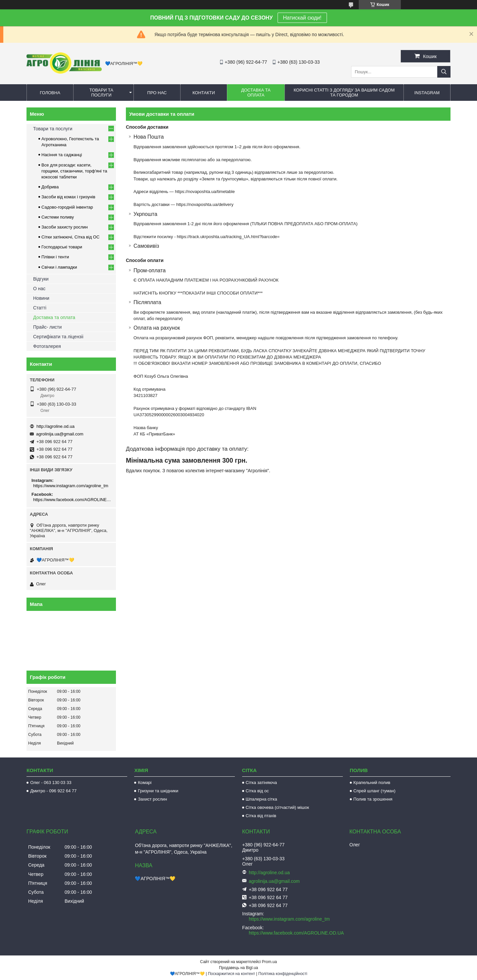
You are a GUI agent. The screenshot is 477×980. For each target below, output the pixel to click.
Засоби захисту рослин (65, 227)
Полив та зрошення (373, 799)
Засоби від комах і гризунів (68, 197)
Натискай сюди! (302, 18)
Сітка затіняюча (261, 783)
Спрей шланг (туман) (374, 791)
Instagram (427, 93)
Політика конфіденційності (283, 974)
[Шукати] (444, 72)
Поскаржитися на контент (232, 974)
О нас (39, 289)
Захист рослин (152, 799)
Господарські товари (62, 247)
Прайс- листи (47, 327)
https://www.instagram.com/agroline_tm (71, 486)
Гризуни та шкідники (158, 791)
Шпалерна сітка (262, 799)
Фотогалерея (47, 346)
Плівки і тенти (55, 257)
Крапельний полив (372, 783)
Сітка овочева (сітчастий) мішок (277, 807)
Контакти (204, 93)
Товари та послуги (101, 93)
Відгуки (41, 279)
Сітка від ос (257, 791)
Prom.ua (269, 962)
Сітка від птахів (261, 816)
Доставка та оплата (256, 93)
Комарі (145, 783)
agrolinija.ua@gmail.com (60, 434)
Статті (40, 308)
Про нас (157, 93)
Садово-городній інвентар (67, 207)
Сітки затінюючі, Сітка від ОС (70, 237)
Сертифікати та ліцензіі (58, 337)
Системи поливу (58, 217)
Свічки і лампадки (59, 267)
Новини (41, 298)
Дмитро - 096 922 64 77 (53, 791)
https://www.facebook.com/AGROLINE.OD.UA (72, 500)
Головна (50, 93)
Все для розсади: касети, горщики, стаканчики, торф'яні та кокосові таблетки (74, 171)
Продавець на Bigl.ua (238, 968)
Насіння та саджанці (62, 155)
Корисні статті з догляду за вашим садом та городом (344, 93)
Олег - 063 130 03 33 (51, 783)
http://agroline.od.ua (55, 426)
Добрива (50, 187)
